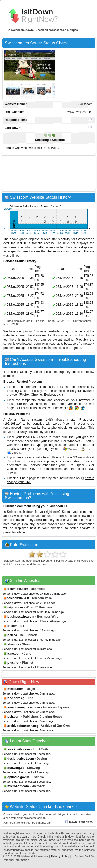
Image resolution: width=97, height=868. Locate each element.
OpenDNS (83, 465)
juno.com (14, 653)
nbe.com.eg (16, 698)
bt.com (12, 626)
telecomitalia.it (18, 598)
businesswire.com (21, 617)
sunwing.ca (16, 768)
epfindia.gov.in (18, 777)
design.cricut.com (21, 759)
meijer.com (16, 689)
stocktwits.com (19, 749)
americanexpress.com (24, 707)
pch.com (14, 717)
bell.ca (12, 635)
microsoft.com (18, 786)
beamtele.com (18, 589)
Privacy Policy (60, 856)
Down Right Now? (79, 822)
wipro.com (15, 607)
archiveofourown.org (23, 726)
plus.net (13, 663)
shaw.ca (13, 644)
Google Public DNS (21, 469)
